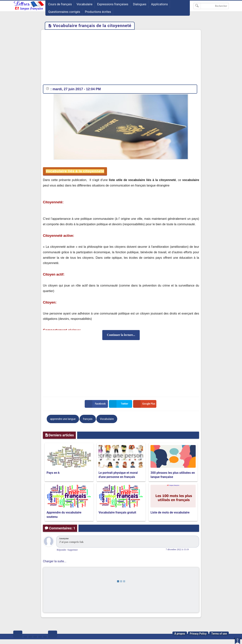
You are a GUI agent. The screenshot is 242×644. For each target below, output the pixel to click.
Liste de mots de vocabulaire (170, 512)
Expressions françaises (113, 4)
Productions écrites (98, 12)
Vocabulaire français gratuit (117, 512)
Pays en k (53, 473)
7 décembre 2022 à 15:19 (177, 549)
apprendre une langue (63, 419)
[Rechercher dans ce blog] (211, 6)
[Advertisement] (121, 58)
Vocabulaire (85, 4)
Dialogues (140, 4)
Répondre (62, 550)
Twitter (119, 404)
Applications (159, 4)
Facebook (96, 404)
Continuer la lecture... (121, 335)
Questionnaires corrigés (64, 12)
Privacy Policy (198, 634)
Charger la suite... (55, 561)
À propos (180, 634)
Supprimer (73, 550)
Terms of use (219, 634)
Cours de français (60, 4)
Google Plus (145, 404)
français (88, 419)
